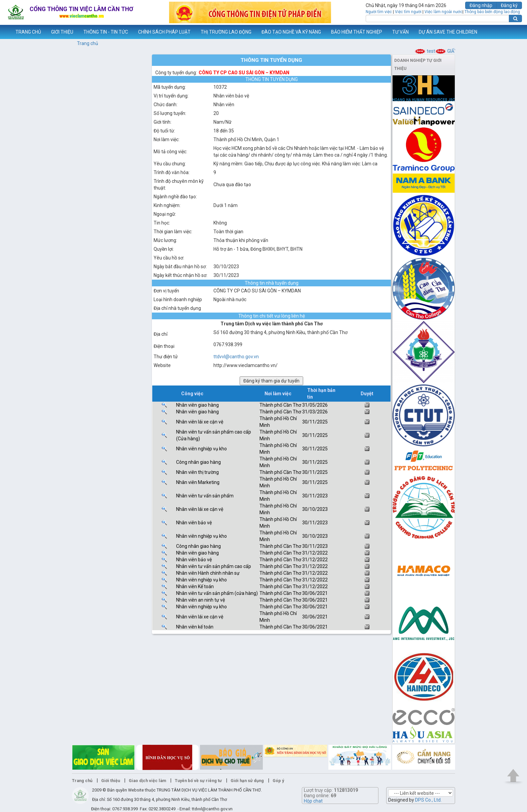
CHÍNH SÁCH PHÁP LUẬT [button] (164, 32)
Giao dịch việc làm (147, 781)
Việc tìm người (408, 12)
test (434, 51)
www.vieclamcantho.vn (5, 32)
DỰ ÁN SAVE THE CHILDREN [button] (448, 32)
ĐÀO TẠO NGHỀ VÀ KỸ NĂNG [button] (291, 32)
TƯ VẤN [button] (400, 32)
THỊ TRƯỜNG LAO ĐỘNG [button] (226, 32)
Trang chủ (88, 43)
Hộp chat (313, 801)
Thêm (513, 32)
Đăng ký (509, 5)
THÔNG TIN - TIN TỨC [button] (106, 32)
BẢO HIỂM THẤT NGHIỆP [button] (357, 32)
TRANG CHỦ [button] (28, 32)
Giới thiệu (111, 781)
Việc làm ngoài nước (443, 12)
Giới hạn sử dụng (247, 781)
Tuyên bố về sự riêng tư (198, 781)
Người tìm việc (379, 12)
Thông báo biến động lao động (492, 12)
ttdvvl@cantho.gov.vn (236, 357)
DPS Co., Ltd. (428, 800)
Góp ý (278, 781)
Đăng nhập (481, 5)
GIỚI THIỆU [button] (62, 32)
